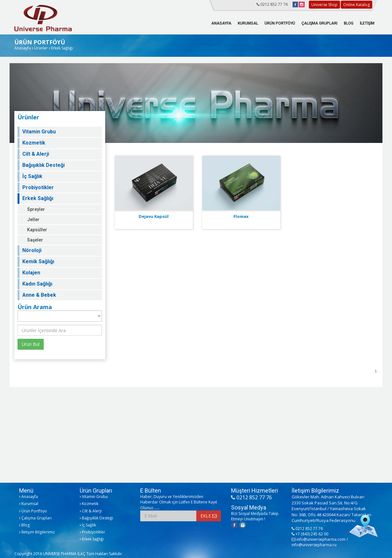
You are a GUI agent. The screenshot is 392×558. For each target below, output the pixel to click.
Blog (24, 525)
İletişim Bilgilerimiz (37, 532)
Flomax (241, 216)
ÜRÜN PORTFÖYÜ (280, 23)
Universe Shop (324, 5)
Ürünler (41, 48)
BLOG (349, 23)
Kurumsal (29, 504)
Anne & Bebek (39, 295)
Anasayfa (23, 48)
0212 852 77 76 (272, 4)
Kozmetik (34, 143)
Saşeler (35, 240)
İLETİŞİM (367, 23)
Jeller (33, 219)
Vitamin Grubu (39, 132)
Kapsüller (37, 230)
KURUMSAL (248, 23)
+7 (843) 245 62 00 (310, 534)
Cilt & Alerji (36, 154)
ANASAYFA (221, 23)
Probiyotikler (38, 187)
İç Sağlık (32, 176)
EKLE (209, 516)
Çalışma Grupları (35, 518)
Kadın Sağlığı (37, 284)
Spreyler (36, 209)
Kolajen (31, 273)
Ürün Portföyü (33, 511)
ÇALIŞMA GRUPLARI (319, 23)
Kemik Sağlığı (38, 261)
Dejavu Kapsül (154, 216)
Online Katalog (356, 5)
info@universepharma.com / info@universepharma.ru (320, 542)
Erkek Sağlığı (38, 198)
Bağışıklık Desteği (44, 165)
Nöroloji (32, 250)
